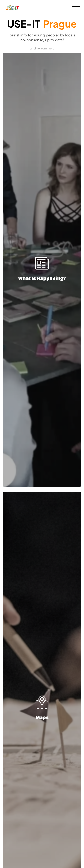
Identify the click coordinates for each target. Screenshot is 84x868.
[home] (13, 8)
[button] (76, 8)
